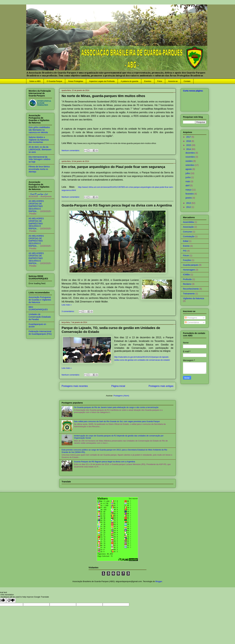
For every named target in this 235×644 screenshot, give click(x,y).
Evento (186, 246)
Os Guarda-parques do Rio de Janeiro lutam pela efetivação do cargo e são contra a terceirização (116, 407)
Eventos (148, 81)
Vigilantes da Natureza (194, 298)
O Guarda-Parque (54, 81)
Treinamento (189, 294)
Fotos (160, 81)
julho (188, 173)
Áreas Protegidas (76, 81)
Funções (187, 260)
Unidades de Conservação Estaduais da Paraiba (40, 317)
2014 (189, 149)
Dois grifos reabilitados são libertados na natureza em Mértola (39, 130)
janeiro (189, 198)
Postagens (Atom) (121, 396)
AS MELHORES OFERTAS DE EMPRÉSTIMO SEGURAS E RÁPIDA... (36, 206)
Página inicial (118, 386)
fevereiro (190, 194)
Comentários (192, 322)
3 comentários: (68, 311)
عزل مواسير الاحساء (39, 194)
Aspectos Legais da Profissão (102, 81)
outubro (189, 161)
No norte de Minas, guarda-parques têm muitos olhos (103, 96)
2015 (189, 145)
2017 (189, 137)
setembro (190, 165)
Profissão (187, 279)
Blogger (159, 581)
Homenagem (189, 270)
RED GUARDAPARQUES (38, 308)
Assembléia (188, 222)
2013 (189, 203)
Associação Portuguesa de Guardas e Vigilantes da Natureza (40, 300)
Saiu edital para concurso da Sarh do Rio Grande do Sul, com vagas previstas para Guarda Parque (117, 421)
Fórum (186, 256)
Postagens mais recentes (75, 386)
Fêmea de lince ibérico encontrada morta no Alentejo (39, 169)
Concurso (187, 232)
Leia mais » (67, 305)
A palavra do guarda (129, 81)
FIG (185, 251)
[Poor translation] (11, 600)
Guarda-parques (191, 265)
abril (188, 185)
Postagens (191, 318)
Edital (186, 241)
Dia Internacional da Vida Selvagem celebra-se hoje (40, 159)
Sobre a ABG (35, 81)
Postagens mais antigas (161, 386)
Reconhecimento (191, 289)
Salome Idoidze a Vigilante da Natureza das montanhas (39, 140)
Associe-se (173, 81)
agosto (189, 169)
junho (188, 177)
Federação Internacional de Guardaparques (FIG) (40, 333)
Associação (188, 227)
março (189, 190)
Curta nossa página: (193, 91)
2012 (189, 207)
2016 (189, 141)
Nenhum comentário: (71, 150)
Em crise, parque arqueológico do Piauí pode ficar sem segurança (113, 167)
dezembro (190, 153)
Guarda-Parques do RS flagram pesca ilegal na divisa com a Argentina (117, 205)
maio (188, 181)
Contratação (189, 236)
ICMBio (186, 275)
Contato (187, 81)
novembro (190, 157)
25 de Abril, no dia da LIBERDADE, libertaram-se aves (40, 149)
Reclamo (187, 284)
